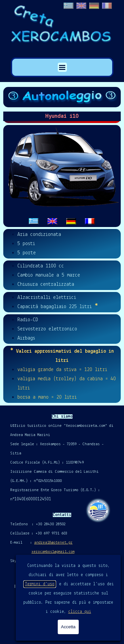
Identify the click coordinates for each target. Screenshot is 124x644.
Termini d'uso (40, 584)
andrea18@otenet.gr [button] (53, 543)
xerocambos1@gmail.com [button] (53, 552)
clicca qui (80, 612)
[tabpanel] (62, 176)
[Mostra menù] (62, 67)
